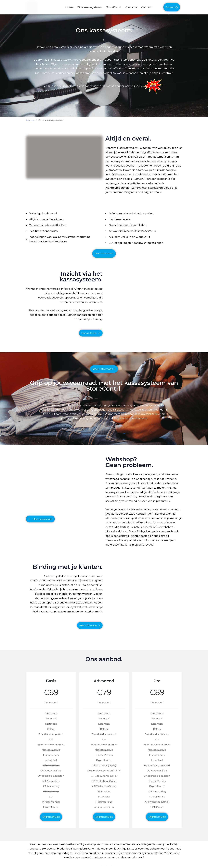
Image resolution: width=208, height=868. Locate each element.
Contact (146, 7)
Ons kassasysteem (90, 7)
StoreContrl (114, 7)
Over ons (131, 7)
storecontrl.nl (104, 865)
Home (69, 7)
